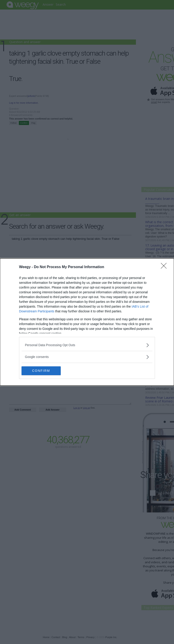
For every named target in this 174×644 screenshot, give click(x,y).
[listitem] (87, 345)
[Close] (165, 267)
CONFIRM (43, 371)
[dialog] (87, 322)
